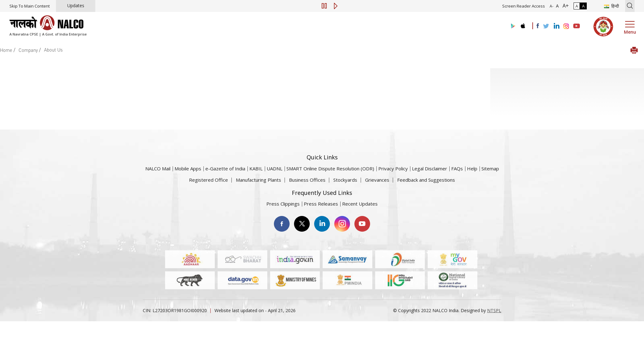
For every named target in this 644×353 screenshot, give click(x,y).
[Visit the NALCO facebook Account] (538, 26)
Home (6, 50)
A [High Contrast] (583, 6)
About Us (53, 50)
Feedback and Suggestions (426, 180)
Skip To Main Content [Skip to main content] (30, 6)
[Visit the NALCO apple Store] (523, 24)
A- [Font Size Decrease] (552, 6)
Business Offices (307, 180)
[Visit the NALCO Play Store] (512, 26)
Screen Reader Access (524, 6)
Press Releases (321, 204)
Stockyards (345, 180)
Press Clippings (283, 204)
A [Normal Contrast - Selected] (577, 6)
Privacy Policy (393, 168)
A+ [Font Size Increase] (564, 6)
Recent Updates (360, 204)
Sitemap (490, 168)
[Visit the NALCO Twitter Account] (546, 26)
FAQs (457, 168)
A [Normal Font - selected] (557, 6)
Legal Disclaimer (430, 168)
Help (472, 168)
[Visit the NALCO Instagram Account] (566, 26)
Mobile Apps (188, 168)
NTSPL (494, 310)
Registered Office (208, 180)
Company (28, 50)
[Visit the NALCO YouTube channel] (577, 26)
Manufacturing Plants (258, 180)
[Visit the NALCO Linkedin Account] (556, 26)
